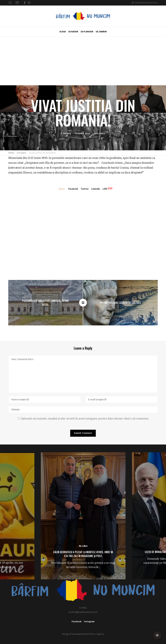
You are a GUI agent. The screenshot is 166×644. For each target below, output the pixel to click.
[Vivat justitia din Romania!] (83, 303)
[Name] (45, 399)
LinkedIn (96, 189)
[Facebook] (25, 3)
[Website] (83, 410)
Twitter (85, 189)
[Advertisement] (83, 61)
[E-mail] (121, 399)
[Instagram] (29, 3)
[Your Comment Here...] (83, 374)
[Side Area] (157, 635)
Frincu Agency (97, 634)
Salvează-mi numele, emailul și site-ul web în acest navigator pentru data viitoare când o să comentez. (85, 419)
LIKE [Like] (105, 189)
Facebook (73, 189)
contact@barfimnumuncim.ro (146, 3)
